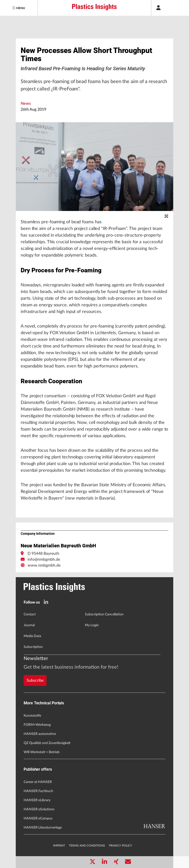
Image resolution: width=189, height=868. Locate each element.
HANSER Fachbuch (38, 791)
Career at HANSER (38, 782)
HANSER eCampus (38, 818)
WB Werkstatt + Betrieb (42, 752)
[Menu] (19, 8)
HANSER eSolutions (39, 809)
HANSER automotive (40, 734)
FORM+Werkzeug (37, 725)
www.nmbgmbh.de (44, 565)
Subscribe (35, 680)
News (26, 104)
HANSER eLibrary (37, 800)
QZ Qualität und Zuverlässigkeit (47, 743)
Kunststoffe (32, 716)
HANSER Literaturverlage (43, 828)
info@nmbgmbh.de (44, 559)
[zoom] (166, 216)
